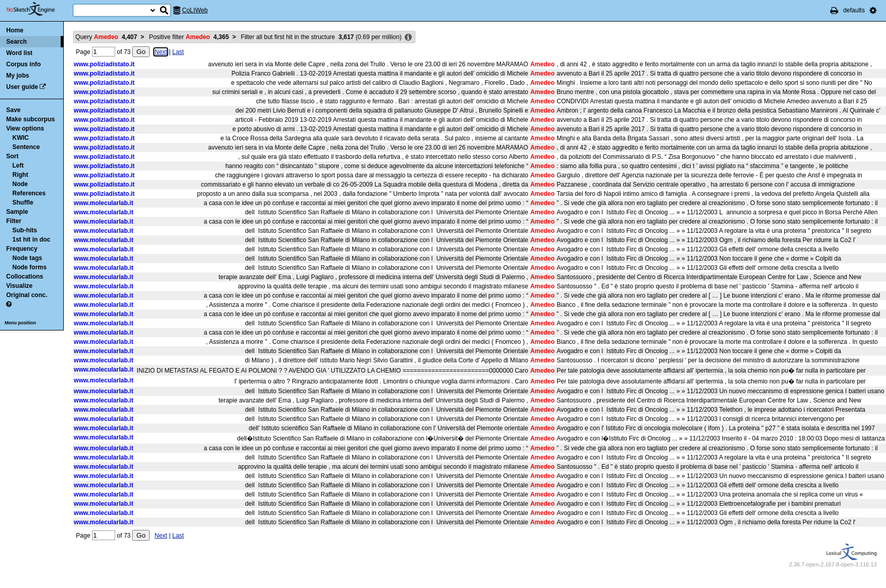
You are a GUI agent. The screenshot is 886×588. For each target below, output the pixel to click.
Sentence (26, 147)
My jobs (18, 76)
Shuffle (23, 203)
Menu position (20, 323)
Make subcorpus (31, 119)
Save (13, 110)
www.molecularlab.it (104, 203)
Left (18, 166)
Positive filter (189, 37)
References (29, 193)
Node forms (30, 267)
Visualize (19, 286)
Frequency (22, 249)
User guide (22, 87)
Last (178, 52)
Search (16, 42)
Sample (17, 212)
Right (20, 175)
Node (20, 184)
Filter (14, 221)
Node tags (27, 258)
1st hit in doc (31, 240)
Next (161, 52)
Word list (19, 53)
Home (15, 30)
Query (106, 37)
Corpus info (23, 64)
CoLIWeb (195, 10)
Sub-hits (25, 230)
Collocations (25, 277)
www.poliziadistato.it (104, 64)
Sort (12, 156)
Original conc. (27, 295)
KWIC (21, 138)
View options (25, 128)
